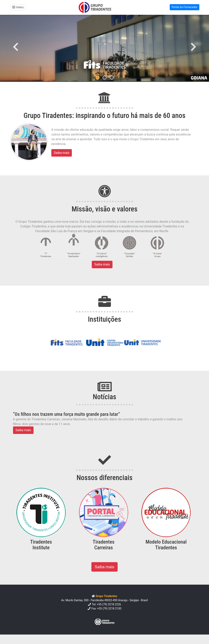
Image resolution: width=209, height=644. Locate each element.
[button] (16, 47)
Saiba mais (62, 153)
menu (18, 7)
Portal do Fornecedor (184, 7)
